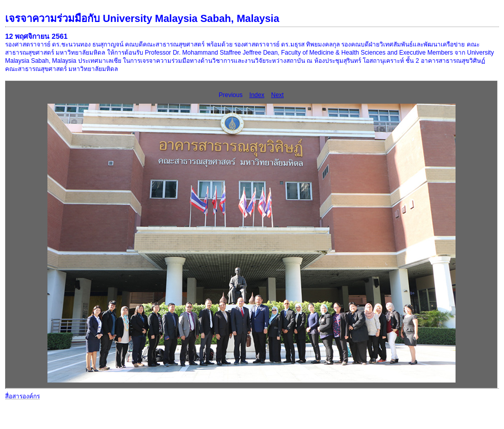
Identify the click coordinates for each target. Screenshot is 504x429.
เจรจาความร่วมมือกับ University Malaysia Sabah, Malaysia (142, 18)
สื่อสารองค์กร (22, 396)
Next (278, 95)
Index (257, 95)
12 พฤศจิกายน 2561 (36, 36)
